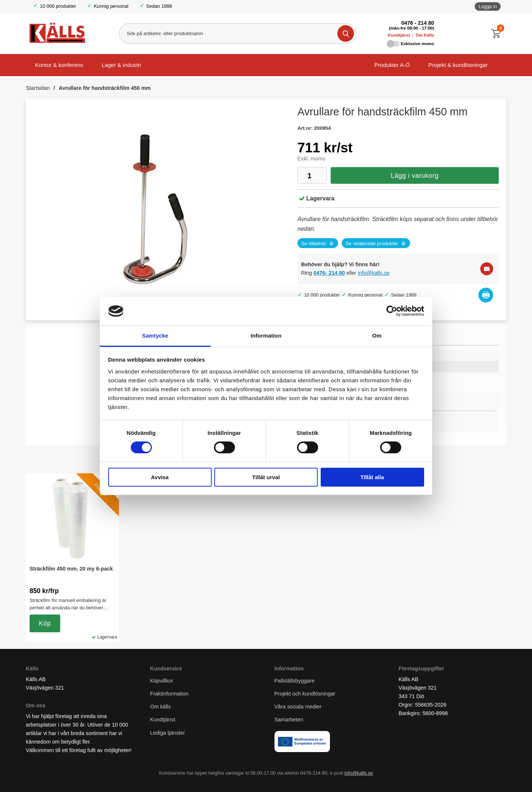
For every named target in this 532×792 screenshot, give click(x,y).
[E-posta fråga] (487, 269)
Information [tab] (266, 336)
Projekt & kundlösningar (458, 65)
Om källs (160, 707)
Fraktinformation (169, 694)
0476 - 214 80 (418, 23)
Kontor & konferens (59, 65)
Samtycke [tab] (155, 336)
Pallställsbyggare (295, 681)
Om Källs (425, 35)
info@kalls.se (374, 273)
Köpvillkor (161, 681)
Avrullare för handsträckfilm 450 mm (105, 88)
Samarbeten (290, 720)
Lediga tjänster (167, 733)
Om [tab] (377, 336)
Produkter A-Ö (392, 65)
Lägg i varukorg (415, 176)
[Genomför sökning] (346, 33)
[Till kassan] (498, 33)
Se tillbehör (314, 243)
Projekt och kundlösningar (305, 694)
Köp (45, 623)
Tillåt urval (266, 477)
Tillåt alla (372, 477)
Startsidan (38, 88)
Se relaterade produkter (372, 243)
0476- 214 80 (329, 273)
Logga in (488, 6)
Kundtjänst (399, 35)
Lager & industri (121, 65)
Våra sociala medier (298, 707)
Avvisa (160, 477)
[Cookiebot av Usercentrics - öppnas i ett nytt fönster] (392, 311)
